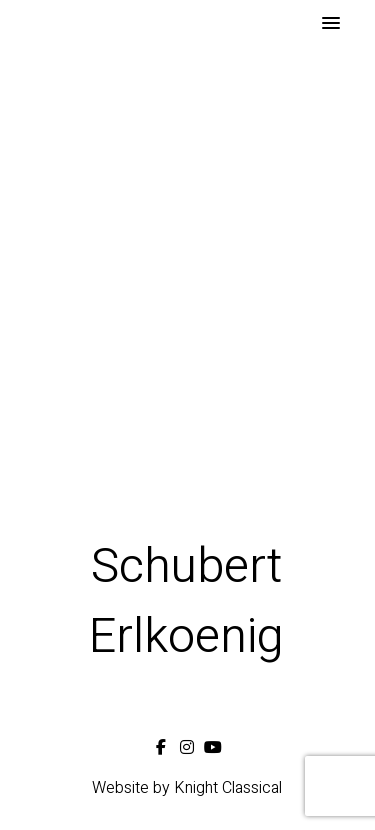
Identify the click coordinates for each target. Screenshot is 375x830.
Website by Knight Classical (187, 788)
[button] (331, 24)
